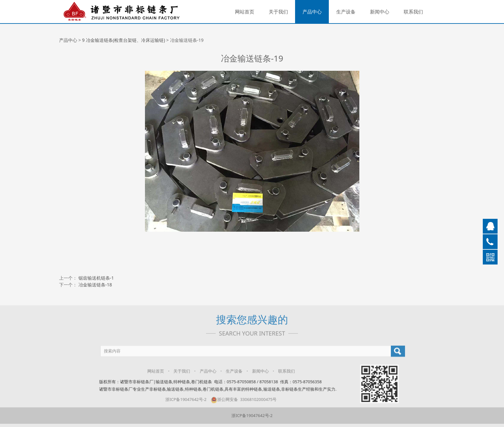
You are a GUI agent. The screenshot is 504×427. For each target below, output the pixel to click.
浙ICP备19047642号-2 (252, 416)
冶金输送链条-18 (95, 285)
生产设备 (346, 12)
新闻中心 (380, 12)
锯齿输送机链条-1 (96, 278)
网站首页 (245, 12)
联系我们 (413, 12)
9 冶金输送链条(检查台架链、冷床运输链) (123, 40)
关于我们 (278, 12)
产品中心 (312, 12)
